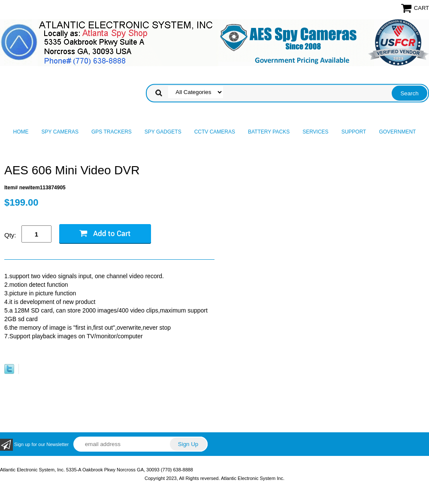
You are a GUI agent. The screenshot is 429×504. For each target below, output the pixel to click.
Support (354, 132)
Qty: (10, 235)
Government (397, 132)
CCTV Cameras (215, 132)
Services (315, 132)
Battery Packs (269, 132)
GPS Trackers (112, 132)
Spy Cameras (60, 132)
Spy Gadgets (163, 132)
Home (21, 132)
